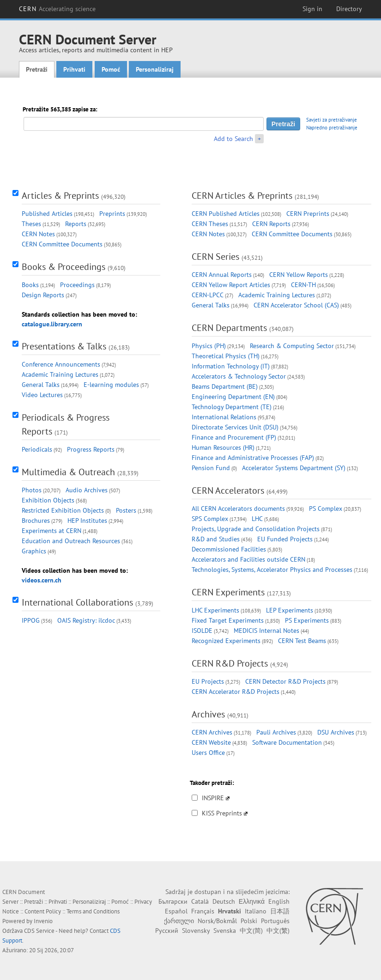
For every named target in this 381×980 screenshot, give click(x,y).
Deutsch (224, 901)
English (279, 901)
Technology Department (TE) (232, 407)
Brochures (36, 521)
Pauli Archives (276, 732)
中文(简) (251, 931)
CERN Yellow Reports (299, 275)
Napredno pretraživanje (332, 128)
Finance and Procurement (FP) (234, 437)
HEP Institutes (87, 521)
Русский (167, 931)
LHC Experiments (215, 610)
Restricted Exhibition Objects (63, 510)
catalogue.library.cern (52, 324)
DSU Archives (336, 732)
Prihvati (74, 69)
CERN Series (215, 257)
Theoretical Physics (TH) (226, 356)
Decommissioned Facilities (229, 549)
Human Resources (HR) (223, 447)
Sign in (312, 9)
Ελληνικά (252, 901)
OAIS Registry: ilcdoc (86, 620)
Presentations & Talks (64, 346)
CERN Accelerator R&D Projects (236, 692)
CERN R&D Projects (230, 663)
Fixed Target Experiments (228, 620)
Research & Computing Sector (292, 346)
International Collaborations (77, 602)
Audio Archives (87, 490)
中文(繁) (278, 931)
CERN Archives (212, 732)
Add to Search (233, 139)
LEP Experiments (290, 610)
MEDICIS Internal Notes (266, 631)
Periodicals (37, 449)
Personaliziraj (155, 69)
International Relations (224, 417)
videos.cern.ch (42, 580)
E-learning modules (111, 385)
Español (176, 911)
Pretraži (37, 69)
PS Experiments (307, 620)
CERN (57, 9)
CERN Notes (38, 234)
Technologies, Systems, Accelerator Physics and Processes (272, 570)
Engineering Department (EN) (233, 397)
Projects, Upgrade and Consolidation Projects (256, 529)
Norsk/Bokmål (217, 921)
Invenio (43, 921)
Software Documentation (287, 742)
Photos (32, 490)
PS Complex (326, 508)
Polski (249, 921)
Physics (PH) (209, 346)
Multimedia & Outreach (68, 472)
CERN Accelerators (228, 490)
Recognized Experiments (226, 641)
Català (200, 901)
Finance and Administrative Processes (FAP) (253, 458)
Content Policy (43, 911)
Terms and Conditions (93, 911)
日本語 (280, 911)
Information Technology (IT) (231, 366)
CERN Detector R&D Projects (285, 681)
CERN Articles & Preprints (242, 196)
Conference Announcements (61, 364)
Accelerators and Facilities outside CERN (248, 559)
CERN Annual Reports (222, 275)
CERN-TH (303, 285)
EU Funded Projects (285, 539)
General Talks (41, 385)
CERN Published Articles (226, 214)
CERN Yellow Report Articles (231, 285)
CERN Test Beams (302, 641)
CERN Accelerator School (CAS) (296, 305)
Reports (76, 224)
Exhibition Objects (48, 500)
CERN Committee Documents (62, 244)
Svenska (225, 931)
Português (275, 921)
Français (203, 911)
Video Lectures (42, 395)
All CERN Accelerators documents (238, 508)
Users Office (208, 753)
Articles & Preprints (60, 196)
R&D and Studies (216, 539)
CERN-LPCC (208, 295)
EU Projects (208, 681)
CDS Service (39, 931)
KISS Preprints (222, 813)
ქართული (179, 921)
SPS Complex (210, 519)
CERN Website (211, 742)
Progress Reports (91, 449)
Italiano (256, 911)
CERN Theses (210, 224)
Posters (126, 510)
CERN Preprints (308, 214)
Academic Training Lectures (60, 374)
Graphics (34, 551)
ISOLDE (202, 631)
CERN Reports (271, 224)
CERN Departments (229, 328)
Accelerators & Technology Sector (239, 376)
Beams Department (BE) (225, 386)
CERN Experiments (228, 592)
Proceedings (77, 285)
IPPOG (31, 620)
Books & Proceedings (63, 267)
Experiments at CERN (51, 531)
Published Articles (47, 214)
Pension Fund (211, 468)
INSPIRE (213, 798)
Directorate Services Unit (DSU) (235, 427)
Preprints (112, 214)
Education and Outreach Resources (71, 541)
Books (30, 285)
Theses (31, 224)
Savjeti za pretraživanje (332, 120)
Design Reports (43, 295)
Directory (349, 9)
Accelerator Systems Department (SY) (294, 468)
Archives (208, 714)
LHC (257, 519)
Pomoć (111, 69)
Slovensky (196, 931)
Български (173, 901)
